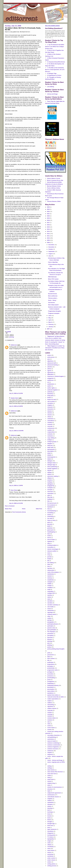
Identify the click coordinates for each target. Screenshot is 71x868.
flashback (50, 507)
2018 (48, 220)
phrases (50, 639)
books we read (52, 399)
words (49, 852)
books (49, 398)
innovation (50, 547)
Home (24, 509)
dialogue (50, 461)
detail (49, 453)
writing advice (51, 864)
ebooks (50, 470)
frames (49, 515)
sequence (50, 754)
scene (49, 726)
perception (50, 635)
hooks (49, 536)
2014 (48, 229)
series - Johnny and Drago (55, 760)
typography (51, 839)
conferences (51, 428)
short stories (51, 770)
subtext (50, 800)
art (48, 382)
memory (50, 578)
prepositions (51, 664)
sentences (50, 751)
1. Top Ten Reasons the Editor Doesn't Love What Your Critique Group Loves (55, 47)
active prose (51, 357)
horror (49, 538)
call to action (51, 401)
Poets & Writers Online (54, 188)
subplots (50, 799)
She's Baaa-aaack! (53, 305)
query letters (51, 691)
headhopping (51, 532)
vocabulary (51, 847)
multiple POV (51, 593)
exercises (50, 492)
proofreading (51, 678)
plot (49, 643)
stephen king (51, 783)
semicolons (51, 739)
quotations (50, 693)
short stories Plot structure (55, 772)
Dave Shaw (14, 490)
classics (50, 413)
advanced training (53, 365)
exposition (50, 493)
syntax (49, 806)
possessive (51, 655)
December (51, 245)
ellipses (50, 478)
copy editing (51, 438)
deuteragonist (51, 457)
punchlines (51, 687)
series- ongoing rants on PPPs (56, 762)
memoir (50, 576)
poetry (49, 647)
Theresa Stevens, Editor (54, 201)
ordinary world (52, 614)
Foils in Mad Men (53, 262)
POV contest (51, 658)
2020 (48, 216)
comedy (50, 422)
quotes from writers (53, 695)
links (49, 564)
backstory (50, 394)
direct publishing (52, 467)
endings (50, 482)
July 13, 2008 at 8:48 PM (16, 406)
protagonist (51, 682)
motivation (50, 591)
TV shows (50, 837)
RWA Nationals (52, 277)
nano (49, 599)
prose (49, 680)
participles (50, 626)
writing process (52, 866)
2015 (48, 227)
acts (49, 359)
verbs (49, 843)
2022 (48, 211)
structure (50, 789)
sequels (50, 753)
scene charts (51, 728)
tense (49, 814)
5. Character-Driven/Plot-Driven (56, 62)
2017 (48, 223)
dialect (49, 459)
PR (48, 660)
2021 (48, 214)
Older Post (39, 509)
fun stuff (50, 518)
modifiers (50, 588)
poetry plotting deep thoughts (56, 649)
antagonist (50, 378)
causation (50, 403)
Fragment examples (54, 313)
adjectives (50, 361)
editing (49, 472)
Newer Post (8, 509)
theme (49, 820)
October (51, 249)
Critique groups (52, 442)
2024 (48, 209)
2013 (48, 231)
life (48, 561)
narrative (50, 603)
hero (49, 534)
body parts (50, 396)
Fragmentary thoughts (54, 311)
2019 (48, 218)
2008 (48, 242)
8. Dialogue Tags (52, 73)
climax (49, 417)
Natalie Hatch (15, 398)
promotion (50, 674)
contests (50, 434)
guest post (50, 530)
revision (50, 716)
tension (50, 816)
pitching (12, 337)
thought (50, 822)
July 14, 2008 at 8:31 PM (16, 503)
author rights (51, 388)
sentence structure (53, 749)
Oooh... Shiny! (52, 300)
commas (50, 424)
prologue (50, 672)
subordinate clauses (53, 797)
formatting (50, 513)
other (49, 616)
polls (49, 653)
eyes (49, 495)
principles (50, 666)
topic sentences (52, 829)
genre (49, 522)
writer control (51, 858)
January (51, 327)
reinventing (51, 705)
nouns (49, 609)
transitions (50, 831)
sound (49, 781)
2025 (48, 207)
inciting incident (52, 545)
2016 (48, 225)
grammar (50, 528)
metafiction (51, 580)
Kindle (49, 559)
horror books (51, 540)
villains (49, 845)
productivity (51, 668)
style (49, 791)
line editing (51, 563)
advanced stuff (52, 363)
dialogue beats (52, 463)
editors (49, 474)
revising (50, 714)
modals (50, 586)
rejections (50, 706)
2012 (48, 234)
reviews (50, 712)
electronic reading (53, 476)
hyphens (50, 541)
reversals (50, 710)
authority (50, 392)
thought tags (51, 824)
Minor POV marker (53, 279)
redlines (50, 703)
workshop (50, 854)
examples (50, 488)
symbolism (51, 802)
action (49, 355)
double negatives (52, 469)
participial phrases (53, 624)
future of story (51, 520)
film (48, 501)
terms (49, 818)
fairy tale (50, 497)
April (50, 320)
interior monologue (53, 549)
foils (49, 509)
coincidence (51, 421)
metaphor (50, 582)
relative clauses (52, 708)
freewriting (50, 516)
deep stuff (50, 447)
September (52, 251)
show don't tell (52, 774)
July (50, 256)
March (50, 322)
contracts (50, 436)
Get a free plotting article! (52, 26)
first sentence (51, 505)
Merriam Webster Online (54, 186)
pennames (50, 634)
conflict (50, 430)
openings (50, 612)
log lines (50, 568)
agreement (50, 373)
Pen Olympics (51, 632)
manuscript (51, 570)
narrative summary (53, 605)
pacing (49, 620)
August (51, 254)
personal (50, 637)
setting (49, 766)
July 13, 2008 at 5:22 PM (16, 393)
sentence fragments (53, 747)
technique (50, 812)
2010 (48, 238)
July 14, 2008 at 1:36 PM (16, 485)
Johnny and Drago (52, 94)
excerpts (50, 490)
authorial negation (53, 390)
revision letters (52, 718)
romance (50, 720)
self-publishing (52, 737)
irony (49, 555)
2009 (48, 240)
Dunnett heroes (52, 294)
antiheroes (50, 380)
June (50, 316)
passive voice (51, 628)
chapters (50, 405)
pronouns (50, 676)
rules (49, 724)
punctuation (51, 689)
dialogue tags (51, 465)
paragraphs (51, 622)
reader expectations (53, 699)
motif (49, 589)
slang (49, 778)
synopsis (50, 804)
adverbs (50, 367)
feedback (50, 499)
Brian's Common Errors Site (55, 180)
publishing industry (53, 685)
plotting (50, 645)
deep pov (50, 445)
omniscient (51, 610)
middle (49, 584)
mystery (50, 595)
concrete (50, 426)
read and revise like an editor (56, 697)
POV (49, 657)
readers (50, 701)
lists (49, 566)
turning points (51, 835)
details (49, 455)
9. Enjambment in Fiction (54, 75)
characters (50, 409)
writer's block (51, 860)
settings (50, 768)
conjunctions (51, 432)
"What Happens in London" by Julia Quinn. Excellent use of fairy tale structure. (55, 348)
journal (49, 557)
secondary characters (54, 735)
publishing (50, 683)
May (50, 318)
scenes (49, 730)
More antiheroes (53, 296)
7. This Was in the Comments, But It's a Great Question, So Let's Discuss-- (55, 70)
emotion (50, 480)
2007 (48, 329)
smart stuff (51, 779)
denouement (51, 449)
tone (49, 827)
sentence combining (53, 743)
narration (50, 601)
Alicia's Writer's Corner (54, 178)
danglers (50, 444)
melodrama (51, 574)
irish (49, 553)
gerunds (50, 524)
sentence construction (54, 745)
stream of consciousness (55, 787)
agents (49, 371)
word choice (51, 850)
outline (49, 618)
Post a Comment (10, 506)
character (50, 407)
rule (49, 722)
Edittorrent (14, 345)
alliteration (50, 374)
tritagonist (50, 833)
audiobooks (51, 384)
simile (49, 776)
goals (49, 526)
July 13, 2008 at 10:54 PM (16, 431)
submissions (51, 795)
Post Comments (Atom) (19, 512)
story (49, 785)
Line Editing (50, 87)
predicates (50, 662)
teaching (50, 808)
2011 (48, 236)
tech (49, 810)
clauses (50, 415)
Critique (50, 440)
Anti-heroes (51, 303)
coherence (50, 419)
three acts (50, 826)
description (51, 451)
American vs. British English (56, 376)
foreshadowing (52, 511)
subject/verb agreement (54, 793)
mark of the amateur (53, 572)
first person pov (52, 503)
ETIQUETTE (51, 486)
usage (49, 841)
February (51, 324)
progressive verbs (53, 670)
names (49, 597)
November (52, 247)
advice (49, 369)
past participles (52, 630)
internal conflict (52, 551)
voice (49, 848)
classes (50, 411)
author (49, 386)
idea (49, 543)
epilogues (50, 484)
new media (50, 607)
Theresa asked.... (53, 298)
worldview (50, 856)
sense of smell (52, 741)
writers (49, 862)
